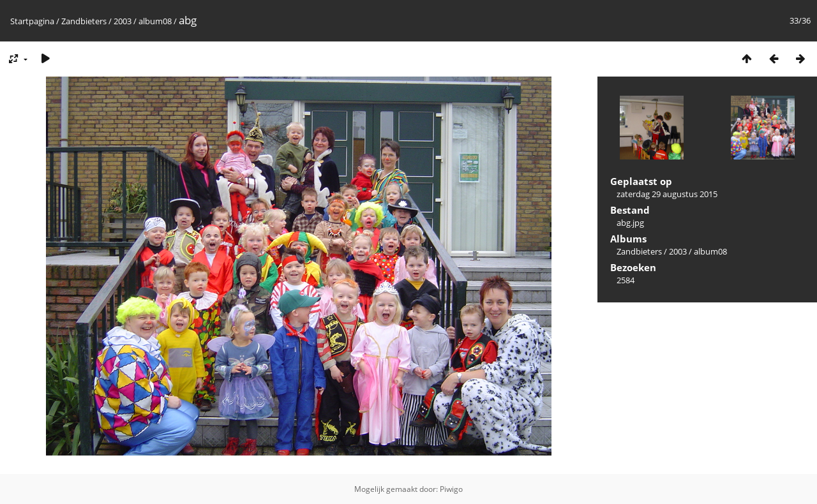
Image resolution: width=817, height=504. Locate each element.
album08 (155, 21)
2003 (123, 21)
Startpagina (32, 21)
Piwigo (451, 489)
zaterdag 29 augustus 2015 (667, 194)
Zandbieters (84, 21)
